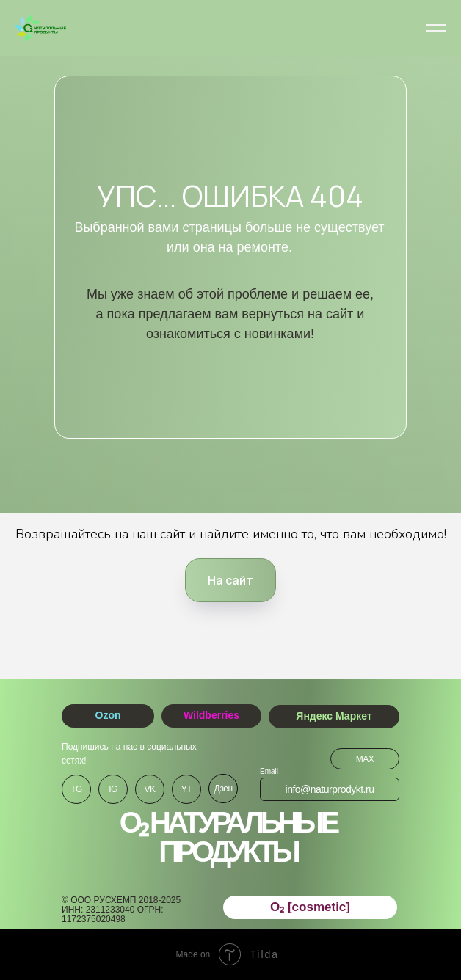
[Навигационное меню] (436, 29)
